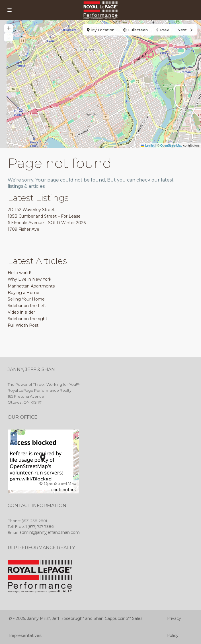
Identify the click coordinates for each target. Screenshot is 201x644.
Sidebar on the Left (27, 306)
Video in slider (21, 312)
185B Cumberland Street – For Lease (44, 216)
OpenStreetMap (171, 145)
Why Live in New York (29, 279)
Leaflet (148, 145)
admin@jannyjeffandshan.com (50, 532)
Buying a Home (23, 293)
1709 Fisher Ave (23, 229)
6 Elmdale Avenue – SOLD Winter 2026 (47, 223)
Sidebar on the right (27, 319)
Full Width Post (23, 325)
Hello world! (19, 273)
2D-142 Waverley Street (31, 210)
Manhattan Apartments (31, 286)
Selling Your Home (26, 299)
